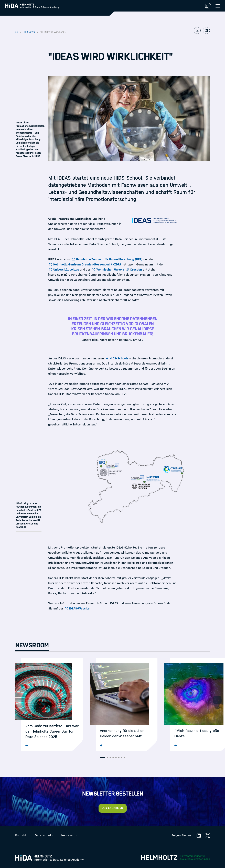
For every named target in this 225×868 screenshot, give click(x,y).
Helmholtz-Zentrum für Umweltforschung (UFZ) (109, 259)
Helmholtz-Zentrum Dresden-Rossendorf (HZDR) (87, 264)
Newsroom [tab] (32, 645)
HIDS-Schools (119, 358)
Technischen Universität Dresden (119, 270)
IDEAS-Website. (80, 608)
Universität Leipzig (66, 270)
